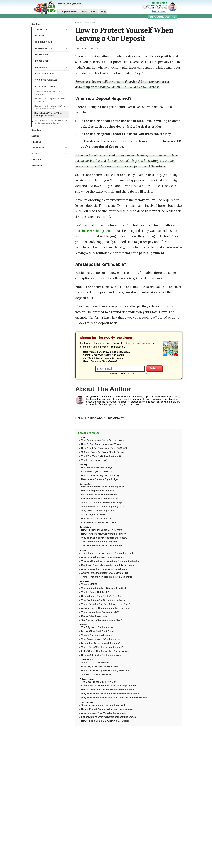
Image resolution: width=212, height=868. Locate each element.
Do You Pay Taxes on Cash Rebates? (101, 643)
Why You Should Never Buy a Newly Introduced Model (110, 694)
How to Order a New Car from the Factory (103, 534)
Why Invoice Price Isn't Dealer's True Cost (104, 588)
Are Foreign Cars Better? (94, 514)
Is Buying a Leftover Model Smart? (100, 666)
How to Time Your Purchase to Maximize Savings (107, 690)
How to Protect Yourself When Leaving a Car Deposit (48, 114)
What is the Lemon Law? (94, 460)
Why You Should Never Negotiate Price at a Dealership (110, 561)
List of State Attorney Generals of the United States (109, 717)
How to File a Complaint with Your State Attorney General (50, 107)
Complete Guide (68, 12)
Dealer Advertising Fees (94, 616)
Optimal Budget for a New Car (97, 471)
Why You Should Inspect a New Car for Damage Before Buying (51, 121)
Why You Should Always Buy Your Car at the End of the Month (114, 698)
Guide (78, 23)
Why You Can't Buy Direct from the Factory (104, 538)
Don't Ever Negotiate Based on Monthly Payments (108, 565)
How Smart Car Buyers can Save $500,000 (104, 448)
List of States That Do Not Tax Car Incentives (105, 651)
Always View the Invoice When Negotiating (104, 569)
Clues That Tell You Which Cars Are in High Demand (109, 686)
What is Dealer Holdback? (95, 592)
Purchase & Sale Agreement (95, 231)
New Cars (90, 23)
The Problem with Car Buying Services (102, 546)
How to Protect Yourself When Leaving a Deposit (107, 709)
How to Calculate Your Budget (97, 467)
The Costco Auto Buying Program (99, 542)
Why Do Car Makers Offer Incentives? (101, 639)
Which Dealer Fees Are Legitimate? (100, 612)
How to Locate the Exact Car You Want (102, 530)
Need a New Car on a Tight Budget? (100, 479)
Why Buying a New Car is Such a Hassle (103, 440)
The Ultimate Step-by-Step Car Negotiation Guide (108, 553)
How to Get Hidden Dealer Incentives (101, 655)
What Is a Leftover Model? (95, 662)
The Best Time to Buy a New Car (98, 682)
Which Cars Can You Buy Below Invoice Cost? (106, 604)
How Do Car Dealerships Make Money (101, 444)
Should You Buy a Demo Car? (97, 674)
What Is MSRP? (89, 584)
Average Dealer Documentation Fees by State (105, 608)
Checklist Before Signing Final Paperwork (48, 93)
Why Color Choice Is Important (98, 510)
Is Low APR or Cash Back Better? (98, 631)
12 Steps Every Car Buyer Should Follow (102, 452)
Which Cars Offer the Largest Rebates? (102, 647)
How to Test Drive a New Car (96, 518)
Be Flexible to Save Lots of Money (99, 495)
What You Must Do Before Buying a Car (102, 456)
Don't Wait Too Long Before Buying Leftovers (105, 670)
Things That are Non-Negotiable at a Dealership (107, 577)
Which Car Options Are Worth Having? (102, 503)
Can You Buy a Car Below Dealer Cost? (102, 620)
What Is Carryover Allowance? (97, 635)
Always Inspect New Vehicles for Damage (103, 713)
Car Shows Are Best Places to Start (100, 499)
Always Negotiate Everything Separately (103, 557)
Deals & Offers (89, 12)
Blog (103, 12)
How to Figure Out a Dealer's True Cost (102, 596)
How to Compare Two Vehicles (98, 491)
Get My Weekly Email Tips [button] (162, 17)
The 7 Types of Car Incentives (97, 627)
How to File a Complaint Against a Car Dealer (50, 100)
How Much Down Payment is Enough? (101, 475)
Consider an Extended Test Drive (99, 522)
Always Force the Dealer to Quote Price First (105, 573)
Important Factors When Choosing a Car (103, 487)
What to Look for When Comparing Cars (102, 507)
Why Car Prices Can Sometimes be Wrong (104, 600)
